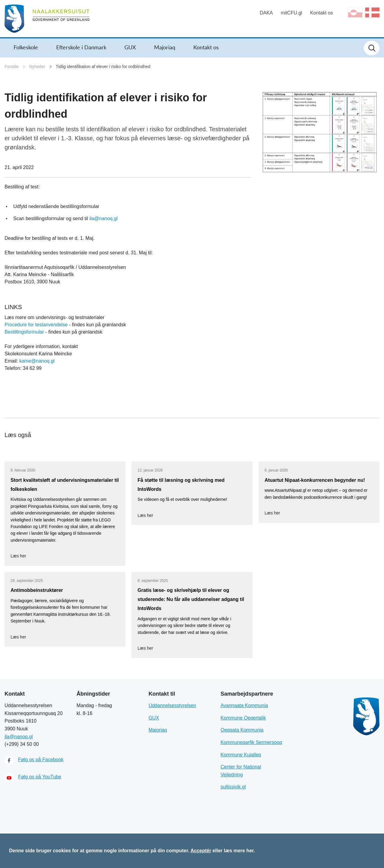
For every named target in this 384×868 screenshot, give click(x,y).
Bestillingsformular (24, 332)
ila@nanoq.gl (104, 219)
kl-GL (355, 12)
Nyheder (37, 67)
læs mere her (239, 851)
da (372, 12)
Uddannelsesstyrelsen (172, 705)
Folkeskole (26, 47)
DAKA (266, 13)
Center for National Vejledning (241, 771)
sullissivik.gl (233, 787)
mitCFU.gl (291, 13)
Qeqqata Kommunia (242, 730)
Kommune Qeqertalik (243, 718)
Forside (12, 67)
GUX (130, 47)
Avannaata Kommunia (244, 705)
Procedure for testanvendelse (36, 325)
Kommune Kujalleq (241, 755)
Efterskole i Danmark (81, 47)
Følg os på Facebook (41, 760)
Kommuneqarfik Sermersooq (251, 742)
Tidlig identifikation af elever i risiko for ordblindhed (103, 67)
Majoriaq (165, 47)
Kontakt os (321, 13)
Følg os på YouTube (40, 777)
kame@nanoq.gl (37, 361)
